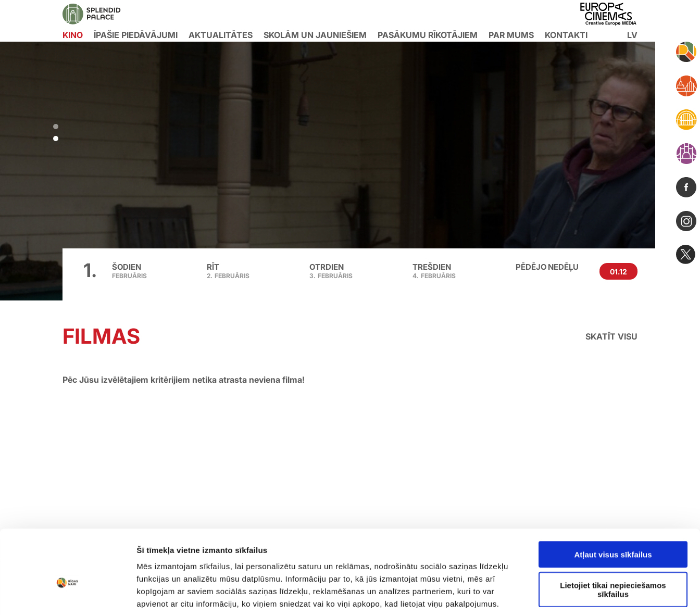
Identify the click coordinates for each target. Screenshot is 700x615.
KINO (73, 35)
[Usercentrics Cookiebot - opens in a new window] (67, 567)
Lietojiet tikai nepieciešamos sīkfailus (613, 510)
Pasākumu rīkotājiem (428, 35)
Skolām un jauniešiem (315, 35)
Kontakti (566, 35)
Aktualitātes (221, 35)
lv (632, 35)
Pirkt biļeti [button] (143, 222)
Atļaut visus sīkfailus (613, 476)
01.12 (618, 272)
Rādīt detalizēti (567, 567)
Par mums (511, 35)
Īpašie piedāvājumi (136, 35)
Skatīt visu (611, 336)
